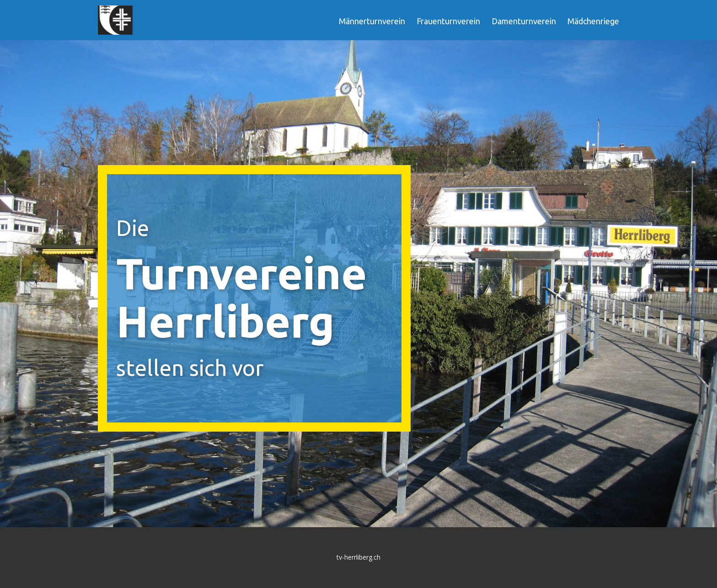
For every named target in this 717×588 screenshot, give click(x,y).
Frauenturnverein (448, 21)
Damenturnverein (524, 21)
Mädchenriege (593, 21)
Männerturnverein (372, 21)
